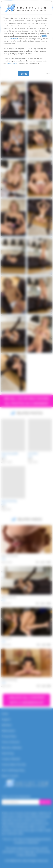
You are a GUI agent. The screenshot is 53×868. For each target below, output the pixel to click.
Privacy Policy (12, 63)
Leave (47, 74)
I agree (24, 74)
